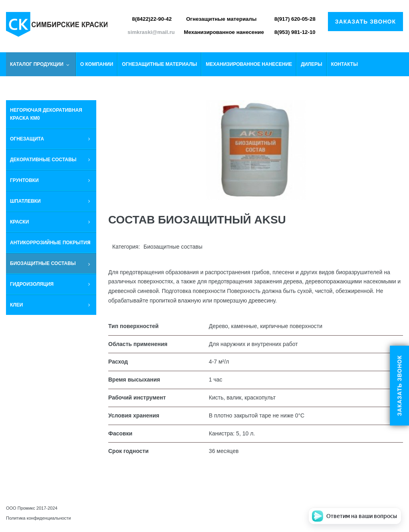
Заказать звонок (365, 22)
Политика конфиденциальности (38, 518)
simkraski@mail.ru (151, 32)
